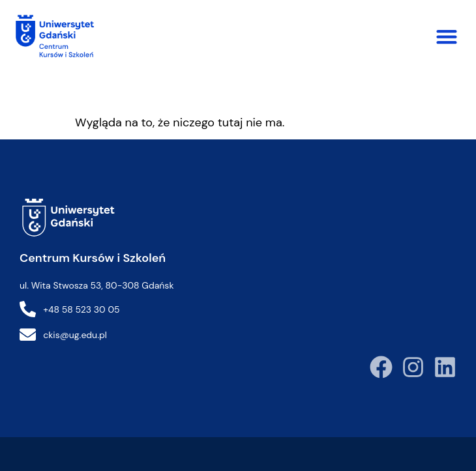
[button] (446, 36)
